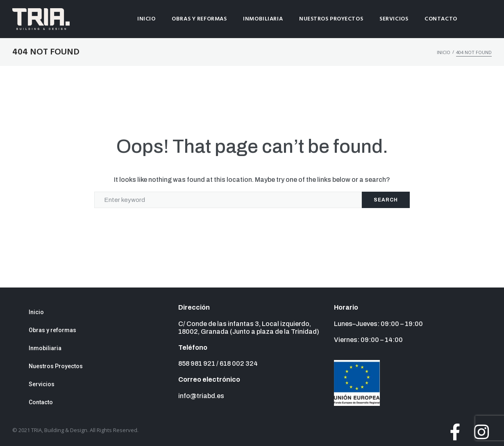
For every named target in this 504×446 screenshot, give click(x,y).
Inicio (444, 52)
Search (386, 200)
